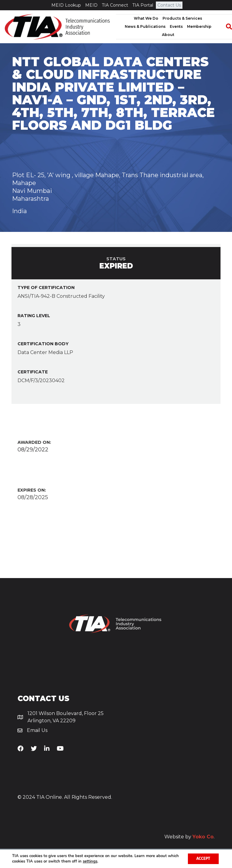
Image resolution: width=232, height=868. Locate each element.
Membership (199, 26)
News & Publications (145, 26)
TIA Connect (115, 5)
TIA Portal (143, 5)
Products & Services (182, 18)
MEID (91, 5)
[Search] (226, 27)
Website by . (189, 837)
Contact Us (169, 5)
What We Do (146, 18)
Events (176, 26)
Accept (203, 858)
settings (102, 861)
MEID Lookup (66, 5)
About (168, 35)
